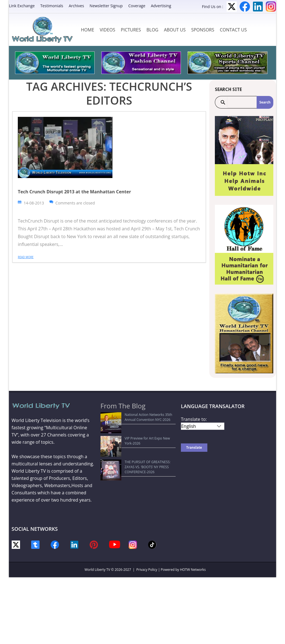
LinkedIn (258, 7)
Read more (26, 257)
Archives (76, 6)
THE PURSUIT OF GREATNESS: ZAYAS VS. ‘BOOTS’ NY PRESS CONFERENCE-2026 (135, 439)
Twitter (232, 7)
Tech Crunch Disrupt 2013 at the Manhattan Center (74, 192)
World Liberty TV (97, 570)
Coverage (137, 6)
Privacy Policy (147, 570)
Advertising (161, 6)
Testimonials (52, 6)
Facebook (245, 7)
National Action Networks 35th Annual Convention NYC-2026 (133, 417)
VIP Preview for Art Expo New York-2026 (135, 428)
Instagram (271, 7)
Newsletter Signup (106, 6)
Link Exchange (22, 6)
